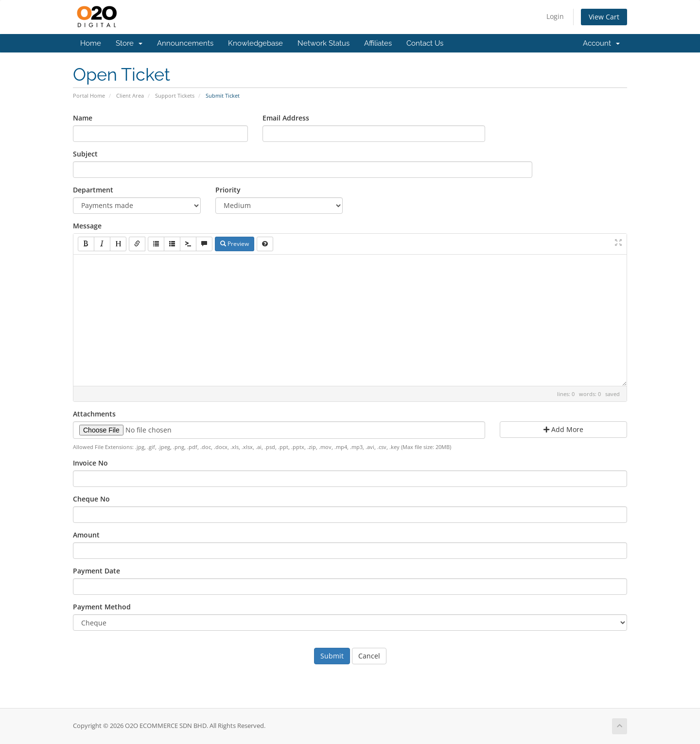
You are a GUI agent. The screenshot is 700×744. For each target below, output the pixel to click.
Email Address (286, 118)
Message (87, 226)
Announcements (185, 43)
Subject (85, 154)
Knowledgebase (255, 43)
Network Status (324, 43)
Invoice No (90, 463)
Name (83, 118)
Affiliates (378, 43)
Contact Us (425, 43)
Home (91, 43)
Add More (563, 429)
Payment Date (96, 571)
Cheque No (91, 499)
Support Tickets (175, 95)
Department (93, 190)
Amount (86, 535)
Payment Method (102, 607)
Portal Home (89, 95)
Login (555, 16)
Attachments (94, 414)
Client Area (130, 95)
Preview (235, 244)
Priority (228, 190)
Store (129, 43)
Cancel (369, 656)
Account (601, 43)
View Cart (604, 17)
